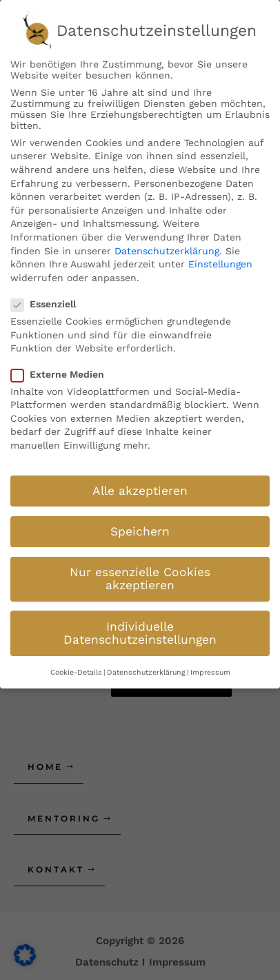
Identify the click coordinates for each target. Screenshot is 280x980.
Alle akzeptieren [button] (140, 487)
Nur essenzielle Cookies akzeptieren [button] (140, 575)
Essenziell (48, 300)
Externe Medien (62, 370)
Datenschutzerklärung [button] (146, 668)
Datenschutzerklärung (167, 247)
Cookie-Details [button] (76, 668)
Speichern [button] (140, 527)
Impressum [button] (210, 668)
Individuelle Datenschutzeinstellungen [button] (140, 629)
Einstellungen (220, 261)
